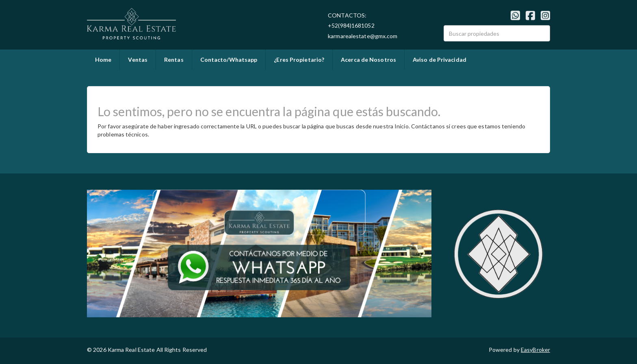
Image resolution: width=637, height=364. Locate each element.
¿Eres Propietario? (299, 60)
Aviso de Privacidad (440, 60)
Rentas (174, 60)
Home (103, 60)
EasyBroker (535, 350)
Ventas (138, 60)
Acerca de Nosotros (368, 60)
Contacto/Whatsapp (229, 60)
